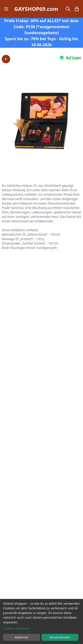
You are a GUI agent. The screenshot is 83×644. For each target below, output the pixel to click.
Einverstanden (60, 637)
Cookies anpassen (16, 628)
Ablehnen (22, 637)
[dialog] (41, 621)
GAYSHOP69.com (36, 9)
